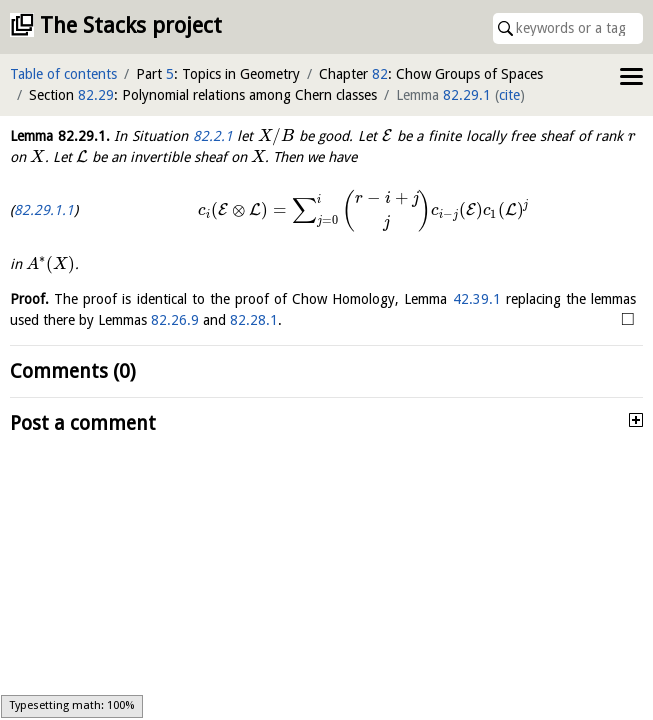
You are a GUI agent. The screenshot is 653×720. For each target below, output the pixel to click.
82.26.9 (175, 320)
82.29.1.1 (44, 210)
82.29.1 (467, 95)
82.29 (96, 95)
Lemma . (60, 136)
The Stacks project (131, 25)
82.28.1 (254, 320)
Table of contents (63, 74)
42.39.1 (477, 299)
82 (380, 74)
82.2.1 (213, 136)
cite (509, 95)
